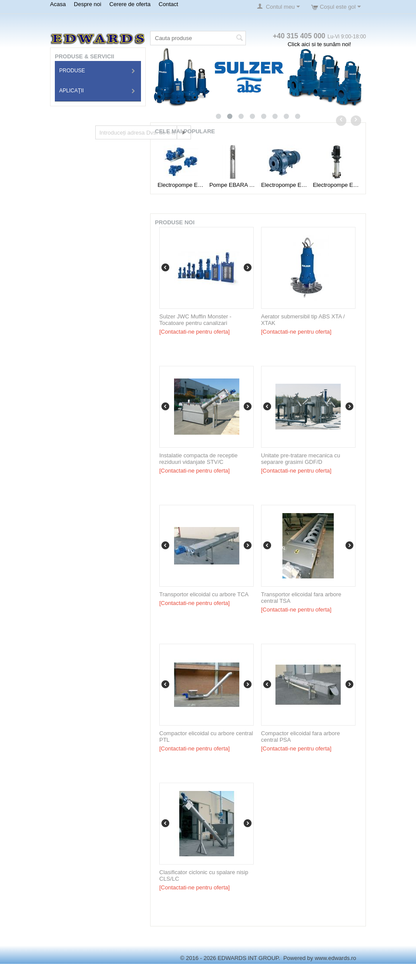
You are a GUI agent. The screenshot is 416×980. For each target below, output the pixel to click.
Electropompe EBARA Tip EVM (336, 185)
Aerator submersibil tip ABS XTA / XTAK (303, 320)
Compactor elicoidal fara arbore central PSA (300, 737)
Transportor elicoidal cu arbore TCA (204, 594)
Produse (72, 71)
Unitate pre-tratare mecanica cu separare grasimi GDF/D (301, 459)
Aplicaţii (72, 91)
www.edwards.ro (335, 958)
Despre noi (88, 4)
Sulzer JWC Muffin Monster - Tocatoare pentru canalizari (195, 320)
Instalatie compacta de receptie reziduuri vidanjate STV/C (198, 459)
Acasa (58, 4)
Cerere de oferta (130, 4)
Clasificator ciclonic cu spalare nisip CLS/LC (204, 875)
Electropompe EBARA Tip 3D (181, 185)
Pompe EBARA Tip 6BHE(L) (233, 185)
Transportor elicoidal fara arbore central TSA (301, 598)
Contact (169, 4)
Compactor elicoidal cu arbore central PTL (206, 737)
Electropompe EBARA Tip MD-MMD (284, 185)
